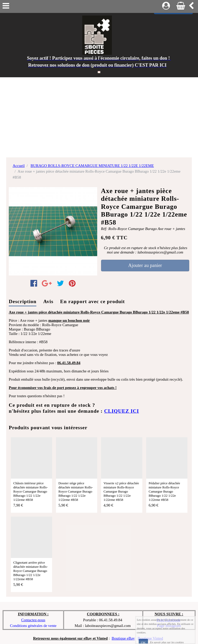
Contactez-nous (33, 620)
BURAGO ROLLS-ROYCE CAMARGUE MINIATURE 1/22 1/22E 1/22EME (92, 166)
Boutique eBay (123, 638)
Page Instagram (169, 626)
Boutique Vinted (150, 638)
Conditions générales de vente (33, 626)
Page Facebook (168, 620)
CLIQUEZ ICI (122, 411)
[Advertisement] (99, 116)
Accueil (19, 166)
